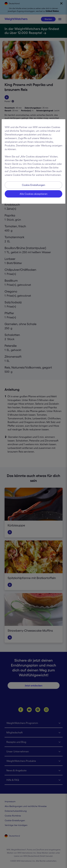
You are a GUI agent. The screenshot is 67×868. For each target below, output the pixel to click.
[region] (33, 161)
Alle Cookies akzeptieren (33, 194)
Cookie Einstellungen (33, 185)
